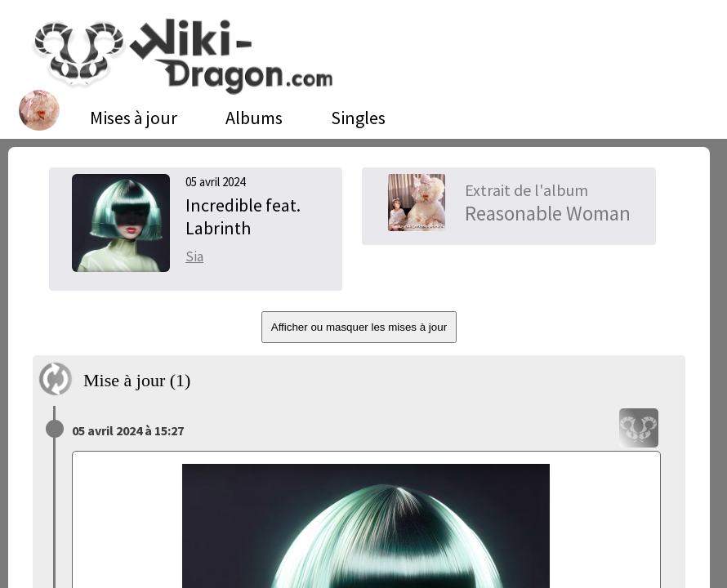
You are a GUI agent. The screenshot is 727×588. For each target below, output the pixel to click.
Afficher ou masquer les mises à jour (359, 327)
